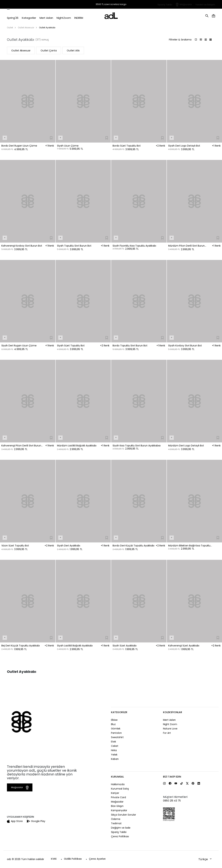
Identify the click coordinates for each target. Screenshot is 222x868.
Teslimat (116, 823)
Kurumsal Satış (120, 789)
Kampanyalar (119, 810)
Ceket (115, 746)
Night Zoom (170, 724)
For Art (167, 733)
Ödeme (116, 819)
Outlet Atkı (73, 51)
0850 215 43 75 (172, 801)
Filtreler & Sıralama (180, 40)
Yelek (114, 755)
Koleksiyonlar (173, 712)
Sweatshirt (117, 737)
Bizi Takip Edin (172, 777)
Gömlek (116, 729)
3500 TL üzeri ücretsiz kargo (111, 4)
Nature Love (170, 729)
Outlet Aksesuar (26, 28)
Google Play (36, 821)
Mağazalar (186, 4)
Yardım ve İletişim (205, 5)
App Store (15, 821)
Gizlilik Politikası (73, 859)
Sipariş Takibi (165, 5)
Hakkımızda (118, 784)
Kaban (115, 759)
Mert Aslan (169, 720)
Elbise (114, 720)
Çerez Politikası (120, 836)
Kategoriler (119, 712)
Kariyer (115, 793)
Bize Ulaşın (117, 806)
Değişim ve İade (121, 828)
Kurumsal (117, 777)
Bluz (113, 724)
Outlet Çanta (49, 51)
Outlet (10, 28)
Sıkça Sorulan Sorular (123, 815)
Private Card (118, 797)
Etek (114, 742)
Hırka (114, 750)
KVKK (54, 859)
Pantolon (116, 733)
